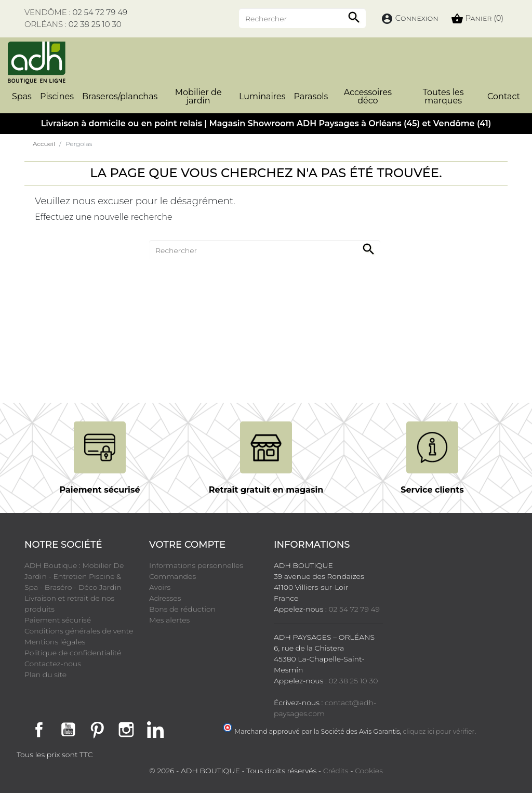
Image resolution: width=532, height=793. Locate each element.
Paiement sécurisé (58, 620)
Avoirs (160, 587)
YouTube (68, 730)
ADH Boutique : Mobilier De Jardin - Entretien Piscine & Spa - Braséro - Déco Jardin (74, 576)
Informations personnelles (196, 565)
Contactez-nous (53, 664)
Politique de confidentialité (73, 653)
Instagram (126, 730)
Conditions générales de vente (79, 631)
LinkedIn (155, 730)
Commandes (172, 576)
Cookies (369, 771)
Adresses (165, 598)
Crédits (336, 771)
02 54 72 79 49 (100, 12)
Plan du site (45, 675)
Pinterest (97, 730)
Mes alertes (169, 620)
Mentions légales (55, 642)
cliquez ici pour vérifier (439, 731)
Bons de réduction (182, 609)
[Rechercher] (302, 18)
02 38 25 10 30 (95, 24)
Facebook (39, 730)
